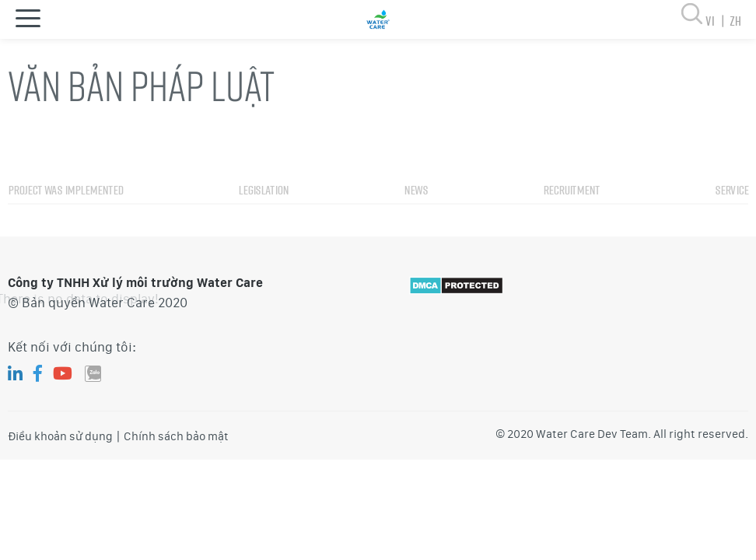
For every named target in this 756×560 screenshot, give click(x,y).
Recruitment (571, 211)
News (416, 211)
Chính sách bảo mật (176, 436)
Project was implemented (65, 211)
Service (731, 211)
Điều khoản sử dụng (60, 436)
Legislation (263, 211)
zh (735, 21)
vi (717, 21)
